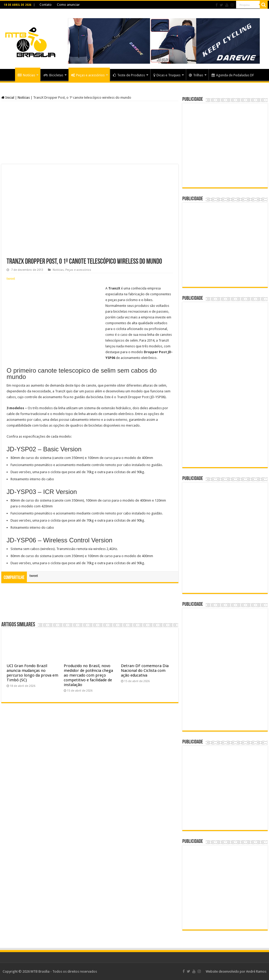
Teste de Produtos (129, 75)
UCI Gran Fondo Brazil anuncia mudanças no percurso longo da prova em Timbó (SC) (32, 673)
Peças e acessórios (88, 75)
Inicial (8, 97)
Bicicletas (53, 75)
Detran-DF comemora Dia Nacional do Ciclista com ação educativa (145, 671)
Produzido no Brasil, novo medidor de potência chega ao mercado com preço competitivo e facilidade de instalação (88, 675)
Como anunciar (68, 5)
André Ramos (256, 971)
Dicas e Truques (167, 75)
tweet (11, 279)
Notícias (26, 75)
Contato (46, 5)
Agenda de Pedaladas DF (233, 75)
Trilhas (196, 75)
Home (8, 74)
